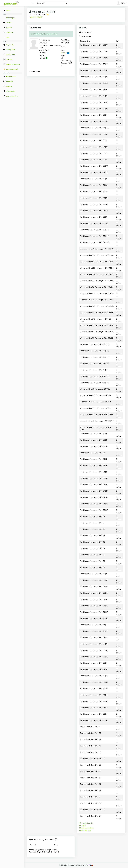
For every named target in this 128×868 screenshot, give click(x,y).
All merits (83, 825)
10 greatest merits (86, 823)
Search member (36, 17)
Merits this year (85, 830)
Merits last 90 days (86, 828)
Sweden (65, 53)
